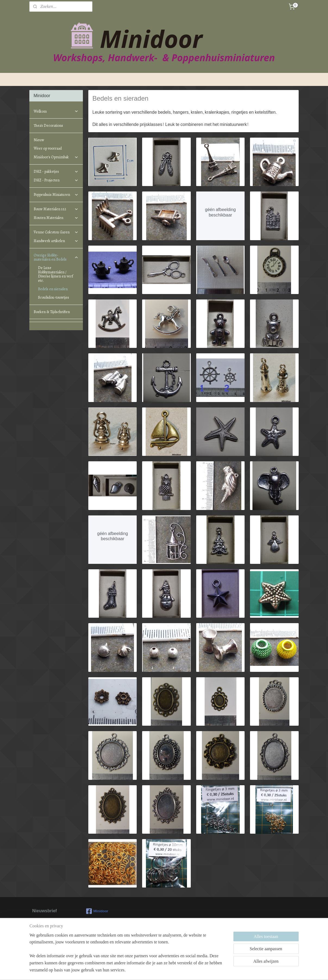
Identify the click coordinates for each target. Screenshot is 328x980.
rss (153, 970)
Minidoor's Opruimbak (56, 157)
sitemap (144, 970)
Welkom (56, 111)
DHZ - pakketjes (56, 171)
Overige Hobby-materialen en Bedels (56, 257)
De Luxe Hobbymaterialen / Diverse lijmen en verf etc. (56, 274)
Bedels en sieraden (53, 289)
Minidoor (97, 911)
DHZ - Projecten (56, 180)
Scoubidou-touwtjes (54, 297)
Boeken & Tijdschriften (52, 312)
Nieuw (39, 140)
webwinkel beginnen (171, 970)
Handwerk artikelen (56, 241)
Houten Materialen (56, 218)
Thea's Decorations (48, 126)
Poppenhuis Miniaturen (56, 195)
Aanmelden (48, 942)
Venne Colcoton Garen (56, 232)
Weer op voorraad (48, 148)
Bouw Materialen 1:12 (56, 209)
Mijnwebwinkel (213, 970)
